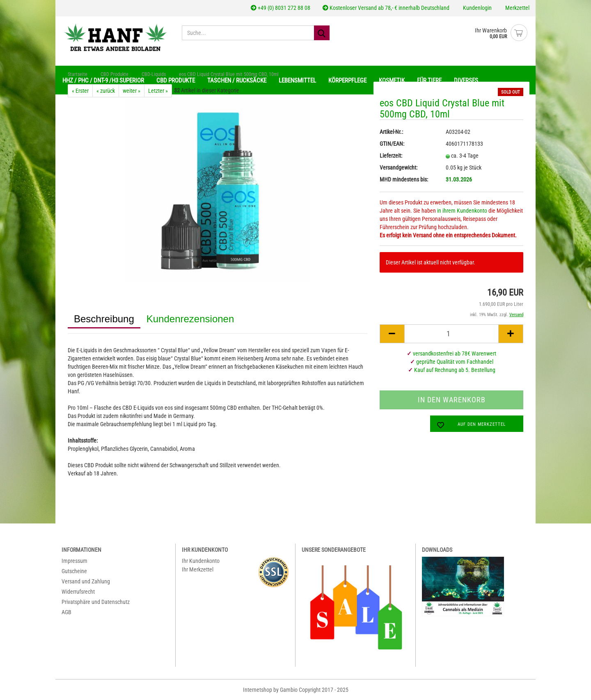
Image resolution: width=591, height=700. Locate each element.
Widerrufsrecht (78, 592)
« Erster (80, 91)
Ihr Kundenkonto (201, 561)
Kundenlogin (477, 8)
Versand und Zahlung (86, 581)
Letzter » (158, 91)
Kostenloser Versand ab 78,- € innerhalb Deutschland (386, 8)
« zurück (106, 91)
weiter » (132, 91)
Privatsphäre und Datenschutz (96, 602)
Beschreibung (104, 319)
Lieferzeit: (391, 156)
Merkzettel (517, 8)
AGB (66, 612)
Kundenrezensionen (190, 319)
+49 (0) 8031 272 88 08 (281, 8)
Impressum (74, 561)
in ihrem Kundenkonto (462, 211)
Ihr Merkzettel (198, 569)
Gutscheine (74, 571)
